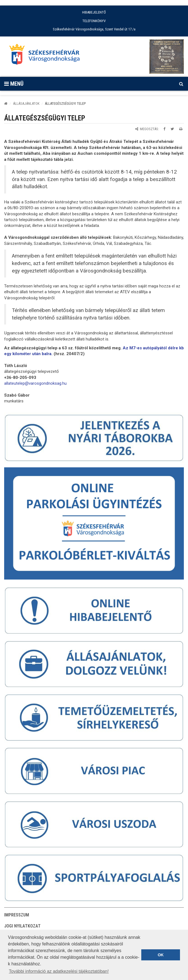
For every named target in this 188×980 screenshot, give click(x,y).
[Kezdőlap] (6, 103)
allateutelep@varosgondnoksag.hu (35, 383)
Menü (14, 84)
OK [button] (161, 955)
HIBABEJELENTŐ (94, 12)
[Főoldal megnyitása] (47, 56)
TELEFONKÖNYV (94, 21)
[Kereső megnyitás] (181, 84)
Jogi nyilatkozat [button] (22, 926)
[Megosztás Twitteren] (172, 129)
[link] (35, 383)
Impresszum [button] (17, 915)
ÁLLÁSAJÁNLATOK (26, 103)
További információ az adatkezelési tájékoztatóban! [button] (59, 971)
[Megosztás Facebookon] (164, 129)
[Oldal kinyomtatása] (181, 129)
